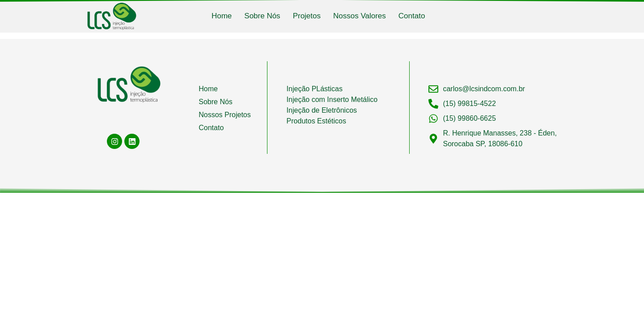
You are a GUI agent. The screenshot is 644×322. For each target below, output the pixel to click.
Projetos (307, 16)
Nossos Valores (360, 16)
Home (222, 16)
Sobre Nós (262, 16)
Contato (412, 16)
